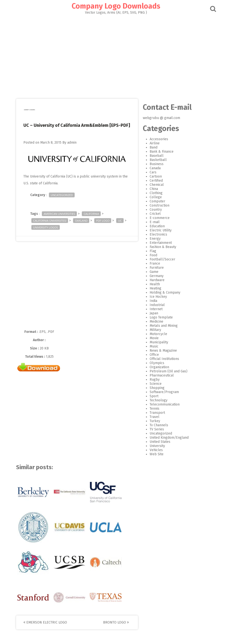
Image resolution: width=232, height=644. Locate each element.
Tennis (155, 409)
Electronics (158, 234)
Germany (157, 276)
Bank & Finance (162, 152)
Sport (154, 396)
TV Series (157, 429)
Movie (154, 338)
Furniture (157, 268)
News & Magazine (163, 351)
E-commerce (160, 218)
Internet (156, 309)
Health (155, 284)
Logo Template (161, 317)
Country (156, 210)
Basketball (158, 160)
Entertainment (161, 243)
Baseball (157, 156)
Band (154, 147)
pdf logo (103, 221)
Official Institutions (164, 359)
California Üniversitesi (50, 221)
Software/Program (164, 392)
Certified (156, 181)
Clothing (156, 193)
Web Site (157, 454)
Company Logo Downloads (116, 6)
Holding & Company (165, 292)
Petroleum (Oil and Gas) (169, 371)
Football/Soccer (162, 259)
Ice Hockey (158, 297)
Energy (155, 239)
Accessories (159, 139)
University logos (46, 227)
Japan (154, 313)
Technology (159, 400)
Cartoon (156, 176)
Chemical (157, 185)
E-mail (155, 222)
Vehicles (156, 450)
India (153, 301)
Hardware (157, 280)
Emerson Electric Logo (45, 622)
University (157, 446)
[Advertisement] (116, 55)
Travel (155, 417)
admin (72, 143)
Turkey (155, 421)
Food (153, 255)
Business (157, 164)
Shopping (157, 388)
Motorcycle (158, 334)
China (154, 189)
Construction (159, 205)
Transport (157, 413)
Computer (157, 201)
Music (154, 346)
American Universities (59, 214)
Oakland (81, 221)
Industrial (157, 305)
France (155, 263)
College (156, 197)
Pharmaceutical (162, 375)
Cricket (155, 214)
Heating (155, 288)
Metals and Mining (164, 326)
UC (120, 221)
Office (154, 355)
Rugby (155, 380)
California (91, 214)
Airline (155, 143)
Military (155, 330)
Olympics (157, 363)
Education (157, 226)
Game (154, 272)
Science (156, 384)
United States (160, 442)
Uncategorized (62, 195)
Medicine (156, 322)
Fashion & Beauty (163, 247)
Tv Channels (159, 425)
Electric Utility (161, 230)
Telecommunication (165, 404)
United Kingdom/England (169, 438)
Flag (153, 251)
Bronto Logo (116, 622)
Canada (155, 168)
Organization (159, 367)
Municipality (159, 342)
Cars (153, 172)
